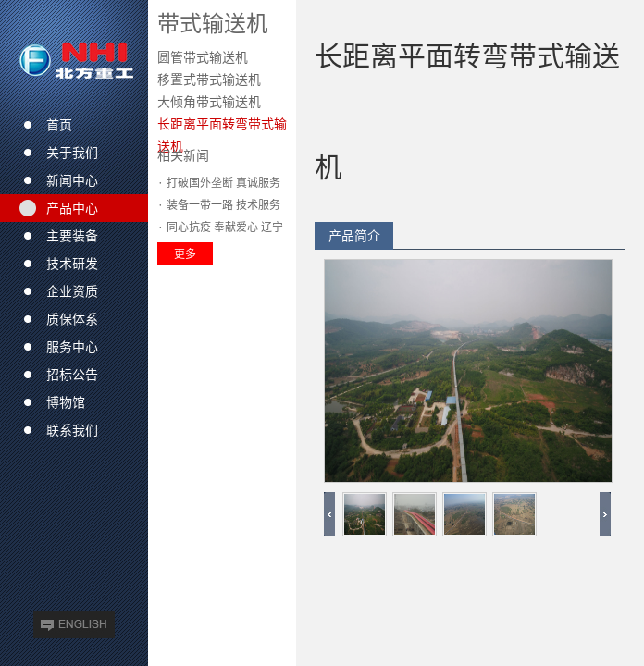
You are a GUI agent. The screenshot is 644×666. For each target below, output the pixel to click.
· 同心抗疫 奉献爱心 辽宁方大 (220, 229)
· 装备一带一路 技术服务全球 (219, 207)
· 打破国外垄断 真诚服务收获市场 (219, 185)
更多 (185, 253)
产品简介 (354, 236)
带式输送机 (213, 23)
